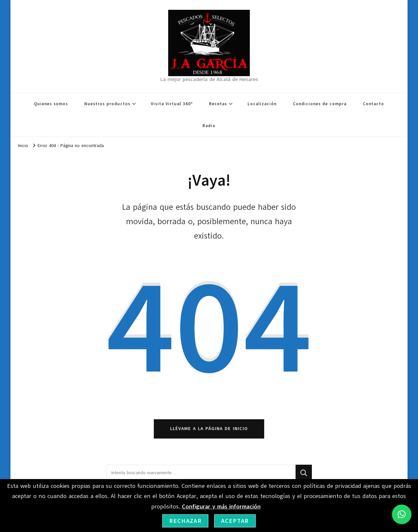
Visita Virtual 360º (172, 104)
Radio (209, 126)
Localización (262, 104)
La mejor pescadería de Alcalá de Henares (209, 79)
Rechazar (185, 521)
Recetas (218, 104)
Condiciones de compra (320, 104)
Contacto (373, 104)
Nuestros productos (107, 104)
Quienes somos (51, 104)
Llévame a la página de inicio (209, 429)
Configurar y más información (221, 507)
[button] (402, 514)
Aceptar (235, 521)
